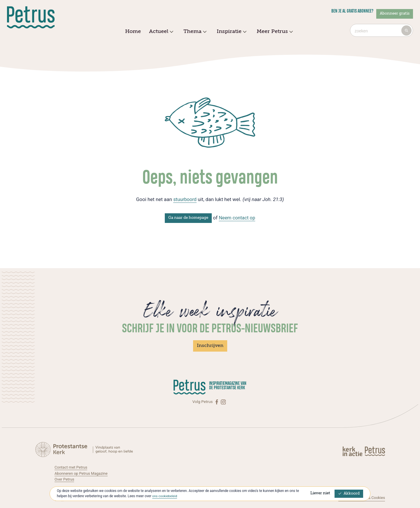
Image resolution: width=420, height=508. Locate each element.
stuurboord (185, 199)
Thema (194, 32)
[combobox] (381, 30)
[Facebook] (217, 402)
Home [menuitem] (133, 32)
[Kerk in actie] (353, 451)
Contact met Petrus (72, 467)
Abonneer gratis (395, 14)
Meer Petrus (274, 32)
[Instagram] (223, 402)
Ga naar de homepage (187, 218)
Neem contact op (237, 218)
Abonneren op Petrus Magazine (82, 473)
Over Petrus (65, 479)
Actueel (160, 32)
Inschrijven (210, 346)
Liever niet (320, 493)
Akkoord (349, 494)
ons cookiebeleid (165, 496)
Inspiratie (231, 32)
